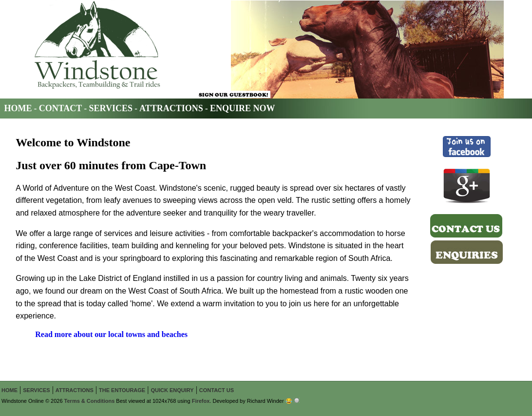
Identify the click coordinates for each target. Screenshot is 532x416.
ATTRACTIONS (171, 108)
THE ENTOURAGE (122, 390)
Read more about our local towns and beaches (111, 334)
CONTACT (61, 108)
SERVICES (111, 108)
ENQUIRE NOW (243, 108)
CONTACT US (217, 390)
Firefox (201, 401)
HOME (18, 108)
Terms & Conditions (90, 401)
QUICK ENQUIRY (172, 390)
